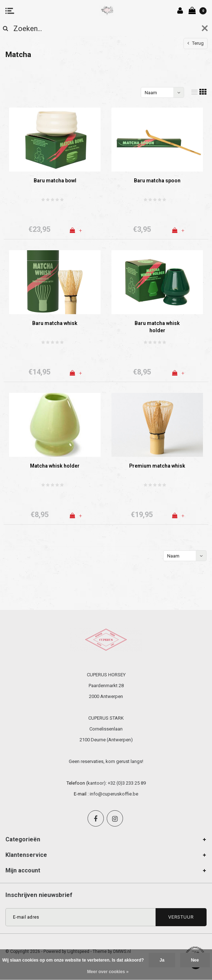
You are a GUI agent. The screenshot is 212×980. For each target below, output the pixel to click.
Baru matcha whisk (55, 323)
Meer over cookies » (108, 972)
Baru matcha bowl (55, 181)
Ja (162, 960)
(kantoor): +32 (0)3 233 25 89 (116, 783)
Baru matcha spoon (157, 181)
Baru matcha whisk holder (157, 327)
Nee (195, 960)
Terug (196, 43)
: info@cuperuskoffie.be (113, 794)
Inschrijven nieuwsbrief (39, 895)
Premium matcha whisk (157, 466)
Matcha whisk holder (55, 466)
